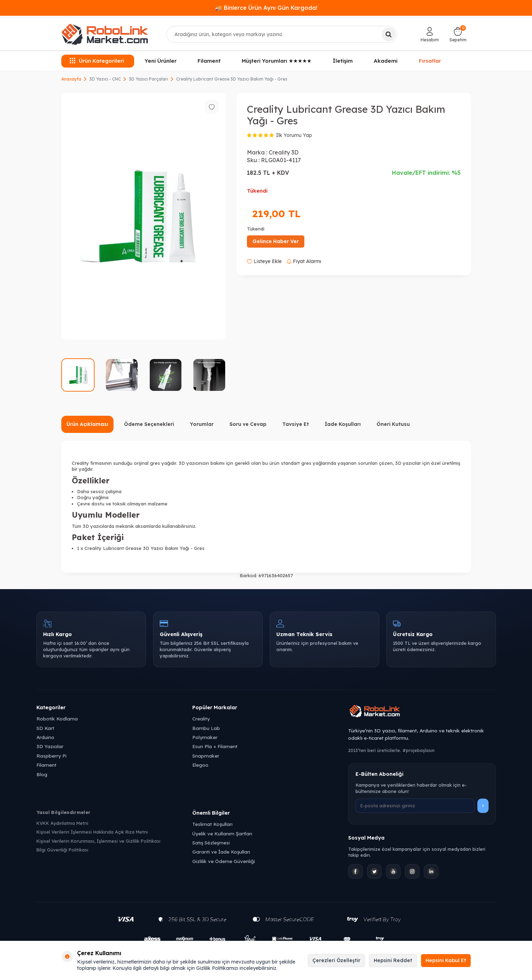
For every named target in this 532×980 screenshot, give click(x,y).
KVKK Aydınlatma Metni (62, 823)
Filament (209, 61)
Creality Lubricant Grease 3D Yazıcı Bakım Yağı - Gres (232, 79)
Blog (42, 774)
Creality (201, 719)
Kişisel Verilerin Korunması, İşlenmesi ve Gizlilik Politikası (98, 841)
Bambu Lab (206, 728)
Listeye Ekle (264, 261)
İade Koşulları (343, 424)
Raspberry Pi (51, 756)
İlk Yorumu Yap (294, 135)
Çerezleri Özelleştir (336, 960)
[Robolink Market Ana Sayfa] (422, 712)
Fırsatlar (430, 61)
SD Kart (45, 728)
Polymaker (205, 737)
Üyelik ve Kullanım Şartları (222, 833)
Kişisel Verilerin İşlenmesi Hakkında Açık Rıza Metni (92, 832)
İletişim (343, 61)
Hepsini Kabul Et (446, 960)
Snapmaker (206, 756)
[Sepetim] (458, 34)
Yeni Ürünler (161, 61)
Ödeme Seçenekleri (149, 424)
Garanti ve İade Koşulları (221, 852)
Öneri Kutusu (393, 424)
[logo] (105, 34)
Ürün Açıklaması (87, 424)
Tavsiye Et (296, 424)
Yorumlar (202, 424)
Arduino (45, 737)
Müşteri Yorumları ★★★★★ (277, 61)
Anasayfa (71, 79)
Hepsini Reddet (393, 960)
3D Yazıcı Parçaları (148, 79)
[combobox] (282, 34)
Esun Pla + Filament (215, 746)
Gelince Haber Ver (276, 241)
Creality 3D (284, 152)
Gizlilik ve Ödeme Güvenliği (224, 861)
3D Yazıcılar (50, 746)
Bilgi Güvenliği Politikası (62, 850)
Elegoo (200, 765)
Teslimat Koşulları (212, 824)
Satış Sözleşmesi (211, 843)
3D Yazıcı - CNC (105, 79)
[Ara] (389, 34)
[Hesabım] (430, 34)
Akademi (386, 61)
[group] (144, 216)
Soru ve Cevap (248, 424)
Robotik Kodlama (57, 719)
